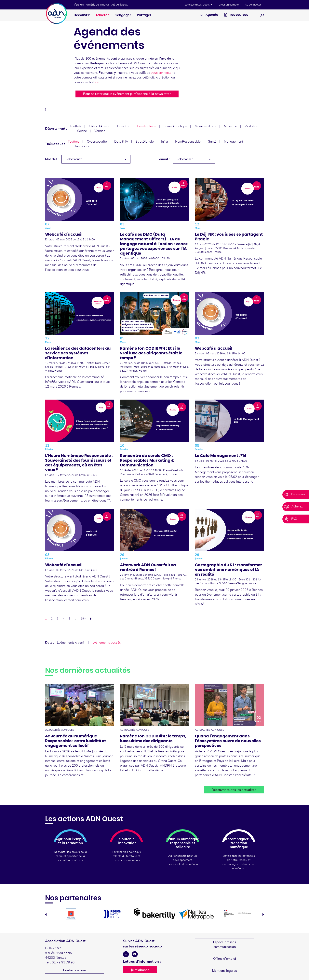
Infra (164, 142)
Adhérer (102, 15)
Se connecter (253, 5)
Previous (46, 915)
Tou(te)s (76, 126)
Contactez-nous (75, 970)
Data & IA (121, 142)
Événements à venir (71, 643)
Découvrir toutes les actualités (234, 790)
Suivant (92, 619)
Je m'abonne (140, 970)
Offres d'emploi (225, 959)
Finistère (123, 126)
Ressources (236, 15)
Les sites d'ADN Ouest (198, 5)
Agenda (209, 15)
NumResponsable (188, 142)
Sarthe (82, 131)
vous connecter (162, 73)
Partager (144, 15)
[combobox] (96, 159)
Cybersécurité (97, 142)
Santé (212, 142)
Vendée (100, 131)
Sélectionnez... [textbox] (75, 159)
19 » (83, 619)
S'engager (123, 15)
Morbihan (251, 126)
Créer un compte (229, 5)
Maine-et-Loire (206, 126)
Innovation (83, 146)
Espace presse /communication (225, 944)
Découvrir (82, 15)
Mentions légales (224, 971)
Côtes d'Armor (99, 126)
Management (233, 142)
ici (96, 82)
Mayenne (230, 126)
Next (263, 915)
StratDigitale (145, 142)
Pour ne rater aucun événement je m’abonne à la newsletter (127, 94)
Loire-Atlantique (175, 126)
